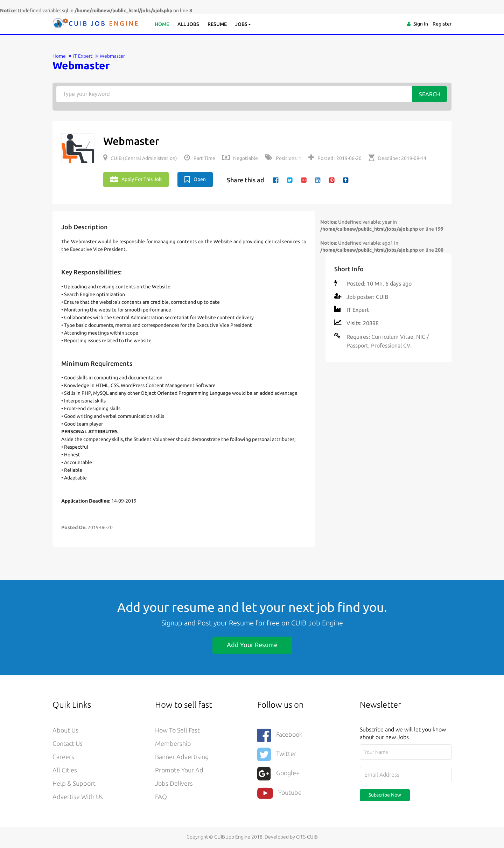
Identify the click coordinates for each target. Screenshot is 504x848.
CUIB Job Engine (317, 623)
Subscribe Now (385, 795)
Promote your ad (179, 770)
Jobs (243, 24)
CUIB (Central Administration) (140, 158)
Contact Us (68, 744)
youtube (279, 793)
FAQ (161, 797)
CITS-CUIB (307, 837)
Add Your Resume (252, 645)
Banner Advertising (182, 757)
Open (195, 180)
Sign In (421, 24)
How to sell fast (177, 730)
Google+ (278, 774)
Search (429, 94)
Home (162, 24)
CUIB (382, 297)
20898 (371, 323)
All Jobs (188, 24)
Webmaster (131, 141)
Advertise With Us (78, 797)
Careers (63, 757)
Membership (173, 744)
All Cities (65, 770)
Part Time (200, 158)
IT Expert (83, 56)
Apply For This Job (136, 180)
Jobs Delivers (174, 784)
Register (442, 24)
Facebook (280, 735)
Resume (217, 24)
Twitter (277, 754)
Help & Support (74, 784)
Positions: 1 (283, 158)
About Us (65, 730)
